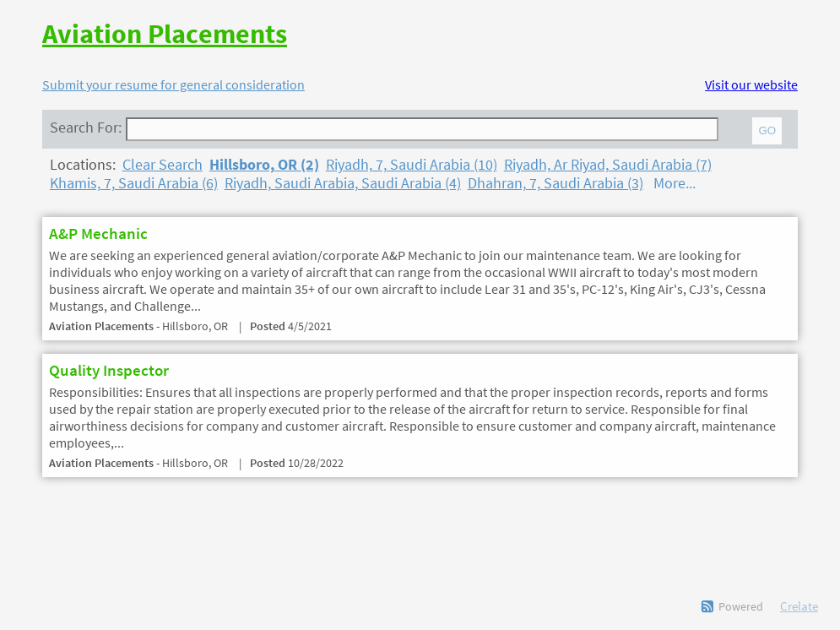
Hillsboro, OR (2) (264, 165)
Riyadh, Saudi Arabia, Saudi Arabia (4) (343, 183)
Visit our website (751, 84)
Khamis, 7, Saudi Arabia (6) (134, 183)
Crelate (799, 606)
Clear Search (163, 165)
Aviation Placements (165, 34)
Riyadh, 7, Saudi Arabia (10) (412, 165)
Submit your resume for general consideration (173, 84)
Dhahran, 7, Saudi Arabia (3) (555, 183)
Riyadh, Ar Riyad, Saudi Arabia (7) (608, 165)
